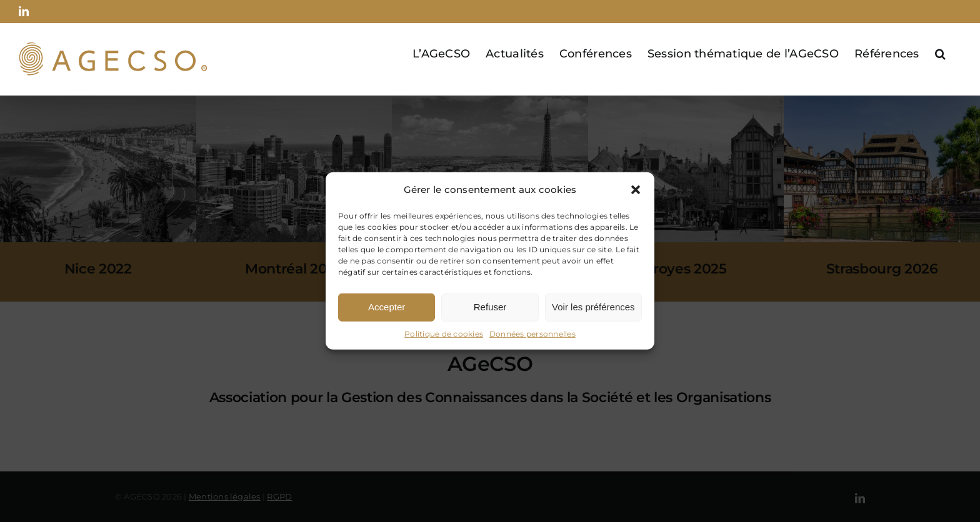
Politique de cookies (444, 334)
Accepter (387, 307)
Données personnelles (532, 334)
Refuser (490, 307)
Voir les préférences (593, 307)
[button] (636, 190)
